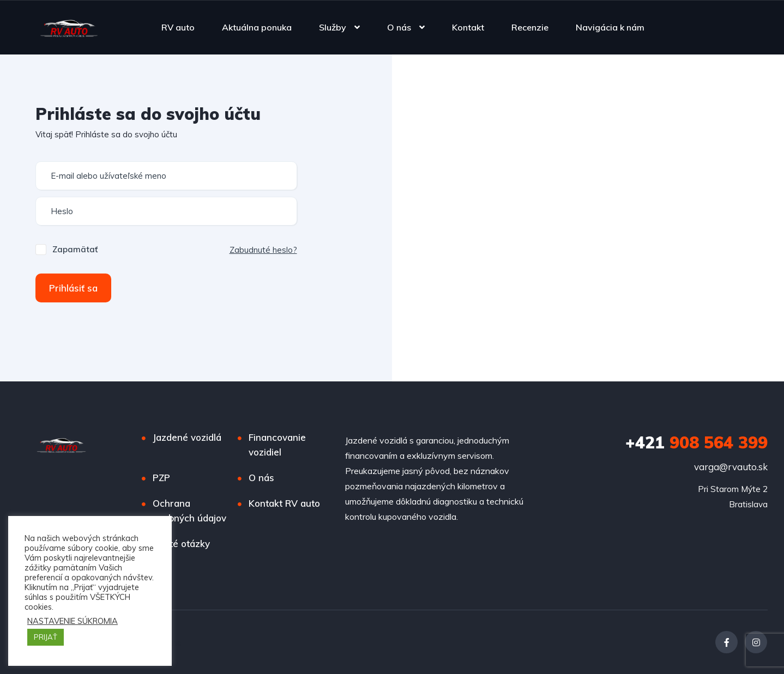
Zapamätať (75, 249)
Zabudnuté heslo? (263, 250)
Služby (333, 27)
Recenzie (530, 27)
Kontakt (468, 27)
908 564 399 (696, 442)
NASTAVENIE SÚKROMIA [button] (73, 621)
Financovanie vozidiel (277, 445)
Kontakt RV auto (284, 503)
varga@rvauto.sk (731, 467)
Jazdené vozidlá (187, 437)
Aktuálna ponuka (257, 27)
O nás (399, 27)
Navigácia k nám (610, 27)
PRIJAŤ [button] (46, 637)
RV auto (178, 27)
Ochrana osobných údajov (189, 511)
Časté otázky (181, 544)
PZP (161, 478)
